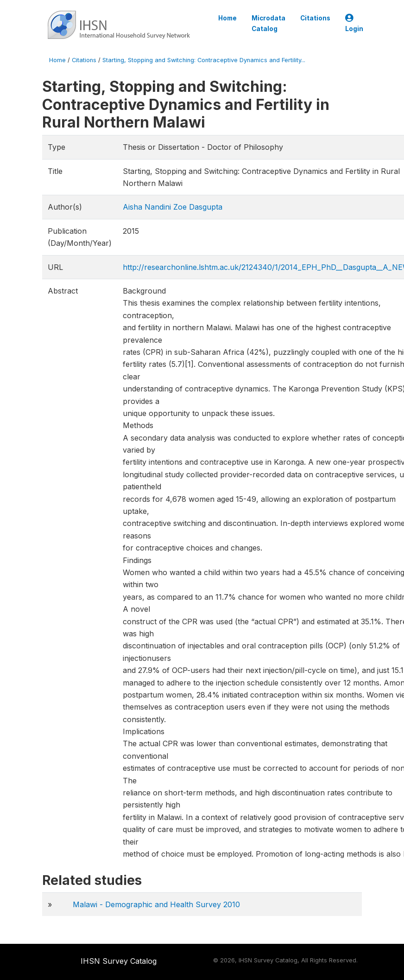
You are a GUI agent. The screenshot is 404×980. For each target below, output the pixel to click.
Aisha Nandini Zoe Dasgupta (173, 207)
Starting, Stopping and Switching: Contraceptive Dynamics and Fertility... (204, 60)
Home (227, 18)
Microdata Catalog (268, 23)
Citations (315, 18)
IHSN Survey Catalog (119, 961)
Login (354, 23)
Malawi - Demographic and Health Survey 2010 (156, 904)
